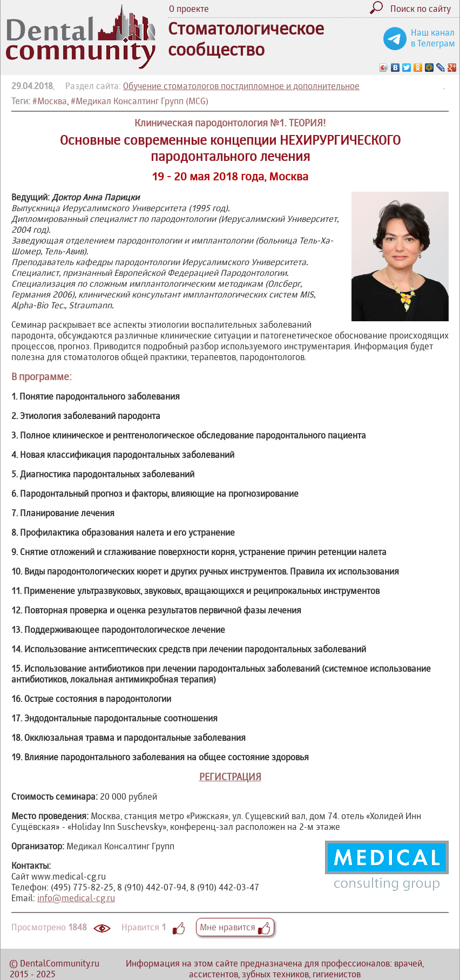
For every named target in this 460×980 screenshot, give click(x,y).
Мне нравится (235, 927)
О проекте (189, 9)
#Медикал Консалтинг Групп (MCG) (140, 101)
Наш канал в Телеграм (433, 38)
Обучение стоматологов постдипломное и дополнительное (241, 86)
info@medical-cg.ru (76, 898)
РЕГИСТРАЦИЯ (230, 777)
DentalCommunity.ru (60, 963)
